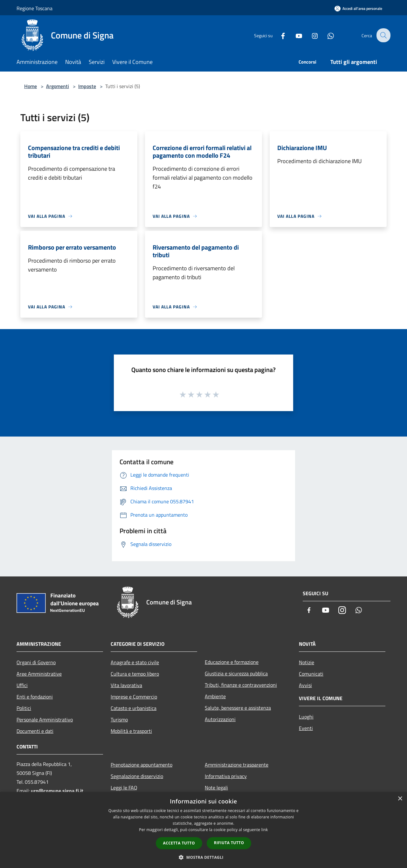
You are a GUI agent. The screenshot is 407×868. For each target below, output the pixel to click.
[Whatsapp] (326, 35)
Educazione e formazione (232, 662)
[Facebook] (279, 35)
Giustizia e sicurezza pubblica (236, 673)
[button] (203, 857)
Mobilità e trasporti (131, 731)
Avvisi (305, 685)
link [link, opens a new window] (265, 830)
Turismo (119, 720)
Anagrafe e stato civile (135, 662)
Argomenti (58, 86)
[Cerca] (383, 35)
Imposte (87, 86)
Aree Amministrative (39, 674)
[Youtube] (294, 35)
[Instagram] (310, 35)
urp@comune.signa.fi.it (57, 791)
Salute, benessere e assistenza (238, 708)
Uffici (22, 685)
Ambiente (215, 696)
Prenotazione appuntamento (141, 765)
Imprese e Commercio (134, 697)
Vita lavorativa (126, 685)
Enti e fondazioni (35, 697)
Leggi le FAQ (124, 788)
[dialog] (203, 830)
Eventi (306, 728)
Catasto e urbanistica (134, 708)
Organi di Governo (36, 662)
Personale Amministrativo (45, 720)
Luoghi (306, 717)
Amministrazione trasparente (237, 765)
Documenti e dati (35, 731)
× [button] (400, 799)
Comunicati (311, 674)
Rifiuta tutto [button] (229, 843)
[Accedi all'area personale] (358, 8)
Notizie (307, 662)
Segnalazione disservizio (137, 776)
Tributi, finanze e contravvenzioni (241, 685)
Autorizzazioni (220, 719)
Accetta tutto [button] (179, 843)
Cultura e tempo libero (135, 674)
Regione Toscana (34, 8)
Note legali (216, 788)
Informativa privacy (226, 776)
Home (31, 86)
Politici (24, 708)
